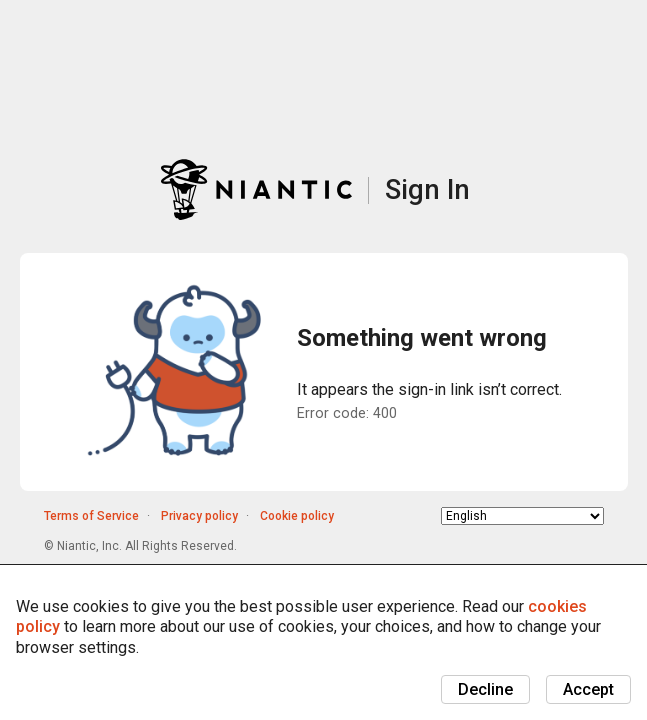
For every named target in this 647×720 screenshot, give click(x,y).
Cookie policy (297, 516)
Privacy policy (199, 516)
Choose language (441, 515)
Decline (485, 689)
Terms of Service (91, 516)
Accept (588, 689)
